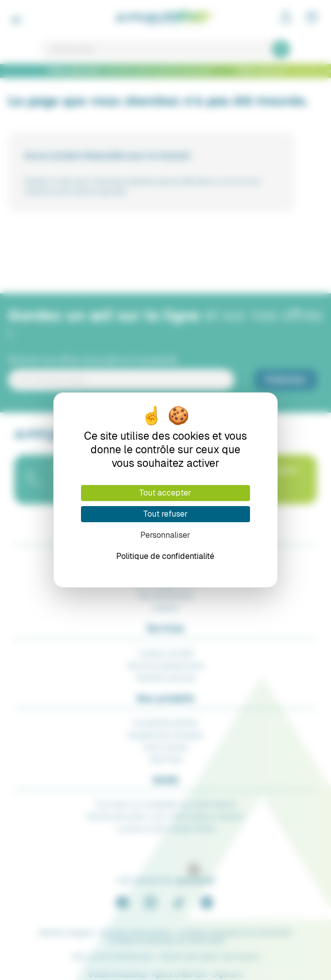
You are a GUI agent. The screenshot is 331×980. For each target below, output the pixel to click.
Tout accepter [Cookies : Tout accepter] (165, 493)
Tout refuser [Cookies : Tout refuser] (165, 514)
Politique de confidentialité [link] (165, 556)
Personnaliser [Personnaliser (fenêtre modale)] (165, 535)
